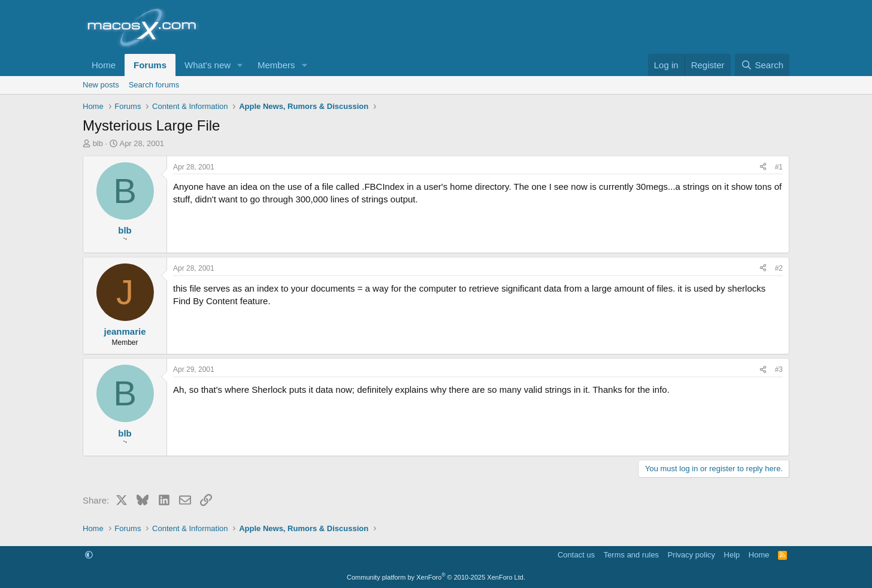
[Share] (763, 167)
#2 (779, 268)
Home (104, 65)
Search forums (154, 85)
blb (98, 143)
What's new (208, 65)
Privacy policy (691, 555)
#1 (779, 167)
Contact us (576, 555)
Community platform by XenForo (436, 577)
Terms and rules (631, 555)
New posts (101, 85)
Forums (150, 65)
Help (732, 555)
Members (276, 65)
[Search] (762, 65)
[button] (240, 65)
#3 (779, 369)
